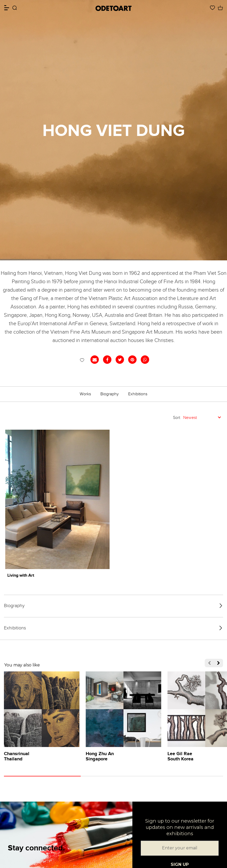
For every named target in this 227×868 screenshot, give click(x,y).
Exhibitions (138, 394)
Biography (110, 394)
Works (85, 394)
